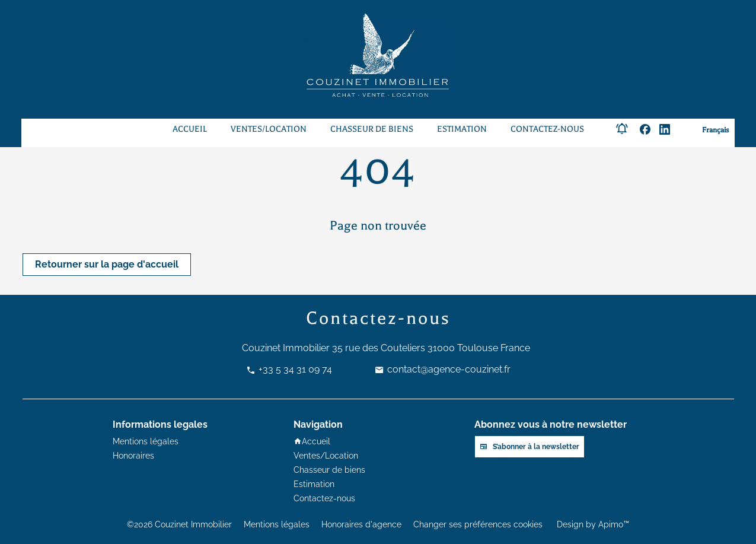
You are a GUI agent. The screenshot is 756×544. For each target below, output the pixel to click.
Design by (592, 524)
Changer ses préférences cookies (478, 524)
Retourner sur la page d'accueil (107, 264)
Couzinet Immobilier (286, 348)
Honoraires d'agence (361, 524)
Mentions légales (277, 524)
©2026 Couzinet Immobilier (179, 524)
